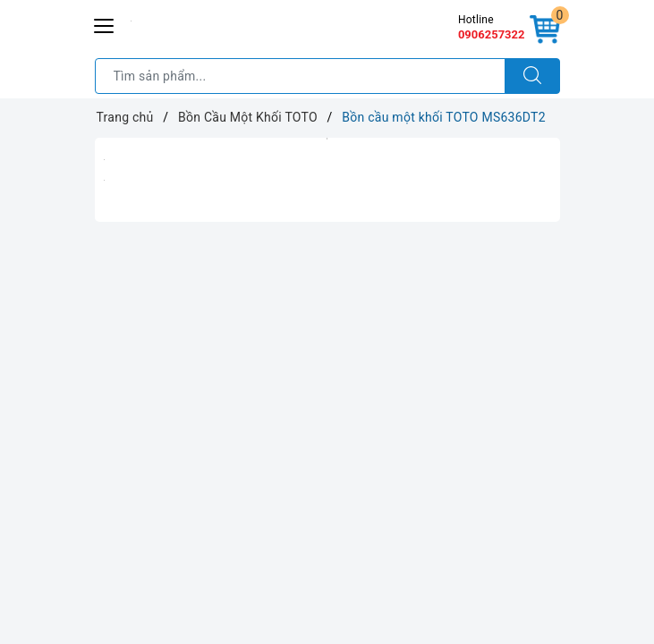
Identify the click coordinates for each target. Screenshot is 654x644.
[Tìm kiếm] (532, 76)
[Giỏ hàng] (545, 30)
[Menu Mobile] (105, 24)
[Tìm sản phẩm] (300, 76)
